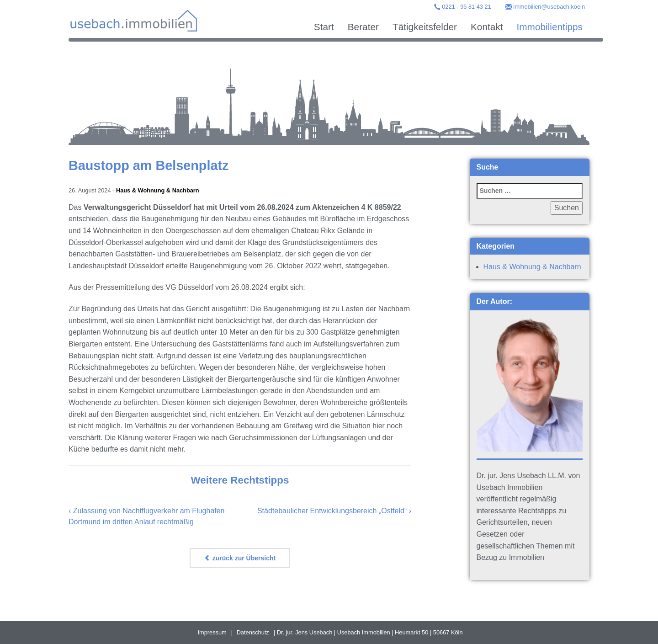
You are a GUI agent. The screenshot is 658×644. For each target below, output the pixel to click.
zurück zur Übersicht (240, 558)
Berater (363, 27)
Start (324, 27)
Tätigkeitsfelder (425, 27)
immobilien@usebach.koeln (549, 7)
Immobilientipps (550, 27)
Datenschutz (253, 632)
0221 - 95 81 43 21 (466, 7)
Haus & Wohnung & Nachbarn (158, 190)
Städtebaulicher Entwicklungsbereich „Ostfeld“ (332, 511)
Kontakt (487, 27)
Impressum (212, 632)
